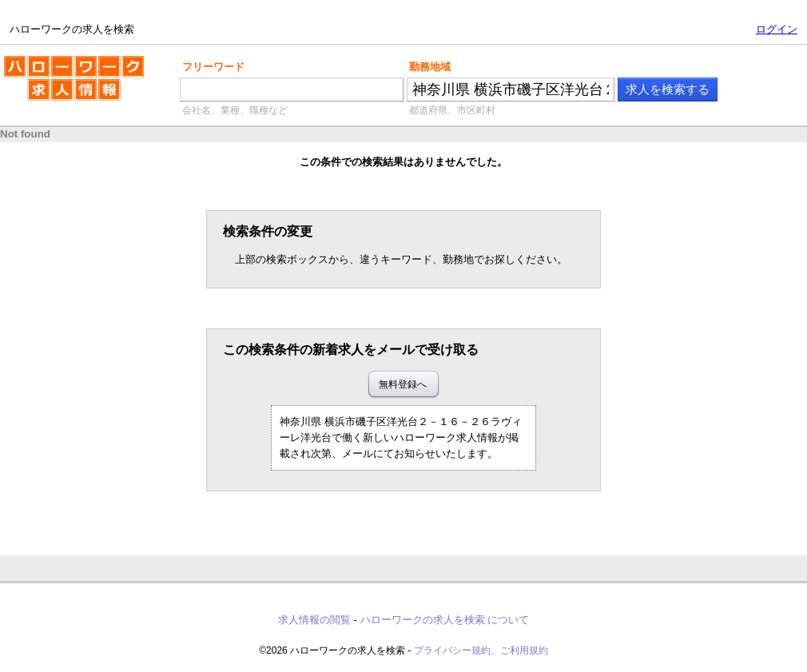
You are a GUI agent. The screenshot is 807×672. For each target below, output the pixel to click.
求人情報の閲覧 (314, 620)
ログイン (777, 29)
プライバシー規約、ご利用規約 (481, 650)
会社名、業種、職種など (235, 110)
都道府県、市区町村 (452, 110)
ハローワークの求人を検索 (74, 85)
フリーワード (213, 67)
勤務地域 (430, 67)
